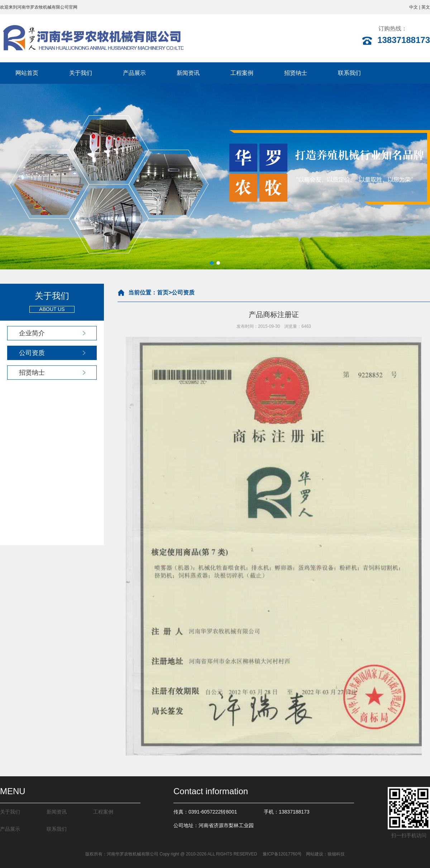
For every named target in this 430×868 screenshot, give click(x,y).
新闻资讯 (188, 73)
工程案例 (242, 73)
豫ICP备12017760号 (281, 854)
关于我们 (81, 73)
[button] (212, 263)
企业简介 (32, 333)
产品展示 (134, 73)
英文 (426, 7)
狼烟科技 (336, 854)
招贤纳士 (296, 73)
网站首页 (27, 73)
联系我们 (349, 73)
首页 (163, 292)
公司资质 (32, 353)
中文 (414, 7)
